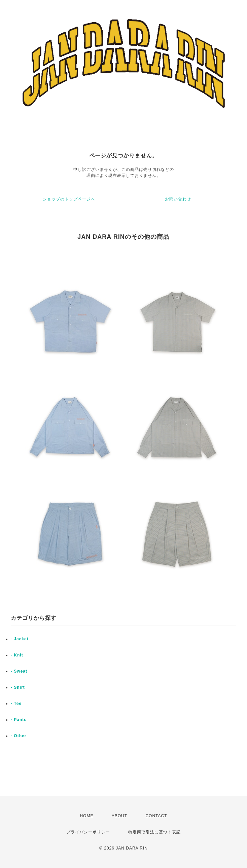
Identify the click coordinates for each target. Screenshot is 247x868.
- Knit (17, 655)
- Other (19, 736)
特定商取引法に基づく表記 (154, 832)
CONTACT (156, 816)
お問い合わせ (178, 199)
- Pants (19, 720)
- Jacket (20, 639)
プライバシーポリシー (88, 832)
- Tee (16, 704)
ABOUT (119, 816)
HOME (86, 816)
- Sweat (19, 671)
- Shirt (18, 687)
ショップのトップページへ (69, 199)
